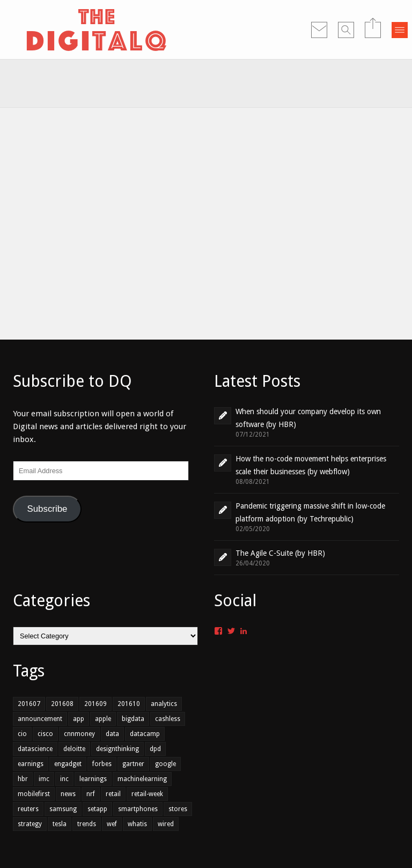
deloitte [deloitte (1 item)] (74, 749)
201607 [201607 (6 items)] (29, 704)
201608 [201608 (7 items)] (62, 704)
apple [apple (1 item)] (103, 719)
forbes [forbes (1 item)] (102, 764)
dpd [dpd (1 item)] (155, 749)
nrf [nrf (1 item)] (91, 794)
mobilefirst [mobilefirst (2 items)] (34, 794)
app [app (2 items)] (79, 719)
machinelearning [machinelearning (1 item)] (142, 779)
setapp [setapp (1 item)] (97, 809)
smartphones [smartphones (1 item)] (138, 809)
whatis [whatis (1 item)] (137, 824)
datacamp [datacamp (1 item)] (145, 734)
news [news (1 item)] (68, 794)
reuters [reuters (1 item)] (28, 809)
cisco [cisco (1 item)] (45, 734)
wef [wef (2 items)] (112, 824)
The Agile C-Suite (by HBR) (280, 553)
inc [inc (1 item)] (64, 779)
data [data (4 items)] (112, 734)
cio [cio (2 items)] (22, 734)
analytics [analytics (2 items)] (164, 704)
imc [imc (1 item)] (44, 779)
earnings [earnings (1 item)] (31, 764)
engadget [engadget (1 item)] (68, 764)
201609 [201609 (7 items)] (95, 704)
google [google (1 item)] (165, 764)
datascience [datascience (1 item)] (35, 749)
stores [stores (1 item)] (178, 809)
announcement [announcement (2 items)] (40, 719)
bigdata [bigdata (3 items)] (133, 719)
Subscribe (47, 509)
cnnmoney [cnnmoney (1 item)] (79, 734)
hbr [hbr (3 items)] (23, 779)
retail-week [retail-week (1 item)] (147, 794)
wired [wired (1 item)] (166, 824)
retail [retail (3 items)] (113, 794)
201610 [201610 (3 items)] (129, 704)
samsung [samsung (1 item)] (63, 809)
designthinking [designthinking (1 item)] (117, 749)
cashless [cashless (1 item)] (168, 719)
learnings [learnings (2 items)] (93, 779)
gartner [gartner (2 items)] (133, 764)
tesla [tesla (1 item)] (60, 824)
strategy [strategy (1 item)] (30, 824)
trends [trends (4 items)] (87, 824)
